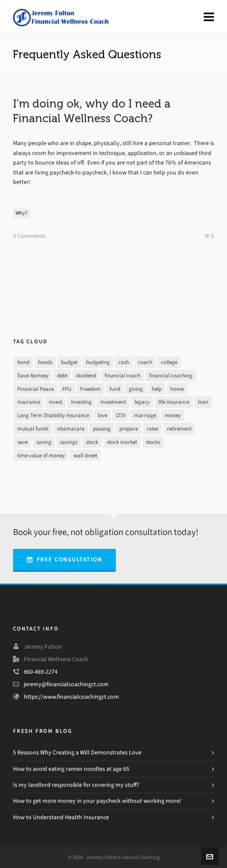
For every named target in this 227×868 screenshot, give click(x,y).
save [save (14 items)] (22, 442)
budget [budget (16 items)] (69, 362)
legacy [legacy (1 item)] (142, 402)
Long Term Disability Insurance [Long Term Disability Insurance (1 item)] (53, 415)
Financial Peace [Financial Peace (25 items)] (35, 389)
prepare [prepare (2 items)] (129, 429)
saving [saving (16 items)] (44, 442)
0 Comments (29, 236)
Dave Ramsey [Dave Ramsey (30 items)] (33, 375)
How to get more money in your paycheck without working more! (97, 801)
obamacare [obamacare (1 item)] (71, 429)
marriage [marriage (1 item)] (145, 415)
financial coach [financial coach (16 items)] (123, 375)
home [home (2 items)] (177, 389)
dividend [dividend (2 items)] (86, 375)
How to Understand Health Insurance (61, 817)
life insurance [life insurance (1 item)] (174, 402)
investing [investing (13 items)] (81, 402)
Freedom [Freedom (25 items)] (90, 389)
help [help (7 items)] (157, 389)
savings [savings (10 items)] (69, 442)
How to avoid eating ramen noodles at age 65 (71, 769)
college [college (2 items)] (169, 362)
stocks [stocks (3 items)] (153, 442)
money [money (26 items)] (173, 415)
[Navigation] (209, 17)
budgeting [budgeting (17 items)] (98, 362)
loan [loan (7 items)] (203, 402)
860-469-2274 (41, 672)
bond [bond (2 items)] (23, 362)
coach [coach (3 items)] (145, 362)
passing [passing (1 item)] (102, 429)
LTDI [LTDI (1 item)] (121, 415)
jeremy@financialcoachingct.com (66, 684)
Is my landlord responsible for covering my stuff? (76, 785)
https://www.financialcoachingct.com (71, 697)
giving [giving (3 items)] (136, 389)
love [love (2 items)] (102, 415)
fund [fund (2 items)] (115, 389)
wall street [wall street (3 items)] (85, 455)
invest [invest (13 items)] (56, 402)
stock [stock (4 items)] (92, 442)
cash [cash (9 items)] (124, 362)
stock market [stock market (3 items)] (122, 442)
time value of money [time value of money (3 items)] (41, 455)
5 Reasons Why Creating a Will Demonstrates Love (77, 752)
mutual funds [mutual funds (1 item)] (33, 429)
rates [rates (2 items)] (152, 429)
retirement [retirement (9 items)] (179, 429)
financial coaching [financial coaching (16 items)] (171, 375)
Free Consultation (64, 559)
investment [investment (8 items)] (113, 402)
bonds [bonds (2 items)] (45, 362)
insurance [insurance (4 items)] (29, 402)
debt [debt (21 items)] (62, 375)
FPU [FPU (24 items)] (67, 389)
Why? (21, 213)
